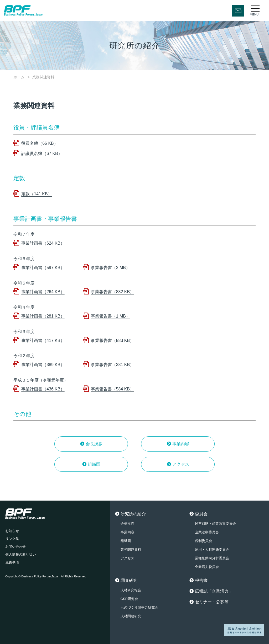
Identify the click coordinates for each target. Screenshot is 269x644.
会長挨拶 (94, 444)
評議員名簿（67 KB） (42, 154)
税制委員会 (203, 541)
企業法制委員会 (207, 532)
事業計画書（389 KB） (43, 365)
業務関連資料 (131, 549)
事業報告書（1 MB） (110, 316)
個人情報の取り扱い (21, 554)
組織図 (94, 464)
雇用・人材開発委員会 (212, 549)
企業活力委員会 (207, 567)
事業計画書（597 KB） (43, 268)
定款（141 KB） (37, 194)
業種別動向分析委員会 (212, 558)
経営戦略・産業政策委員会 (215, 524)
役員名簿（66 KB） (40, 143)
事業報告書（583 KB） (112, 340)
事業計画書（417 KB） (43, 340)
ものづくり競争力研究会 (139, 607)
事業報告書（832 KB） (112, 292)
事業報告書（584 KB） (112, 389)
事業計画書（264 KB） (43, 292)
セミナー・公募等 (212, 602)
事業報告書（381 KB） (112, 365)
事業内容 (181, 444)
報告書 (201, 580)
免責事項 (12, 562)
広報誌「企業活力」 (214, 591)
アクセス (181, 464)
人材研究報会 (131, 590)
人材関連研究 (131, 616)
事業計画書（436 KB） (43, 389)
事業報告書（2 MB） (110, 268)
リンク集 (12, 539)
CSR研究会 (129, 599)
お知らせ (12, 531)
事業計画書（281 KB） (43, 316)
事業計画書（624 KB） (43, 243)
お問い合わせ (15, 547)
